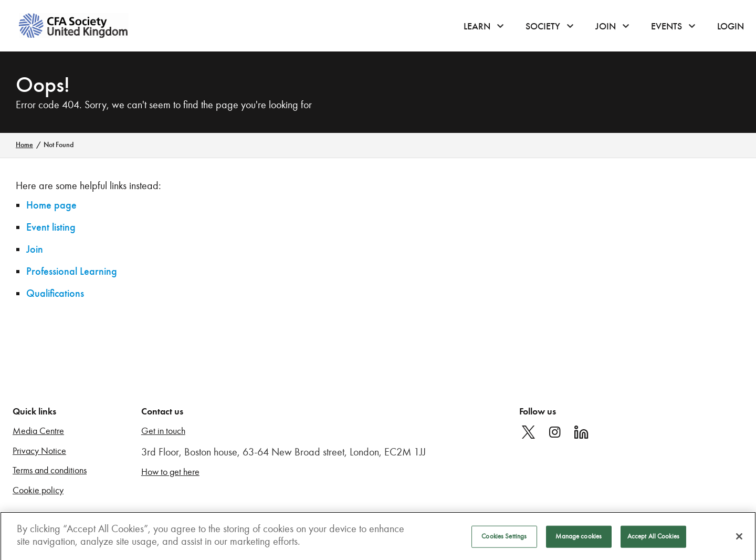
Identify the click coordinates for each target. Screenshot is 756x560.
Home (24, 145)
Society (543, 26)
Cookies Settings (504, 538)
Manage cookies (579, 538)
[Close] (739, 538)
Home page (51, 205)
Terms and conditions (50, 470)
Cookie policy (38, 490)
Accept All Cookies (653, 538)
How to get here (170, 472)
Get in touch (163, 431)
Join (606, 26)
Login (731, 26)
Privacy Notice (39, 451)
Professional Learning (72, 271)
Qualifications (55, 293)
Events (666, 26)
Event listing (51, 227)
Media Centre (38, 431)
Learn (477, 26)
